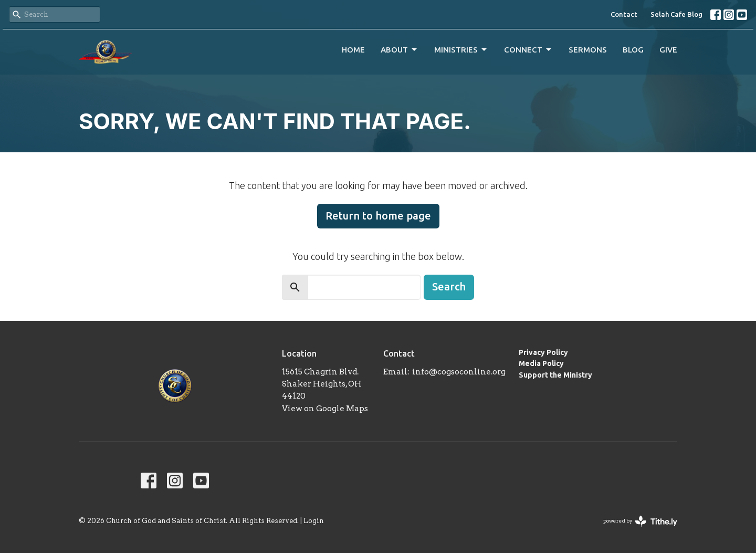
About (400, 50)
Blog (633, 50)
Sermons (588, 50)
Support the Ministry (555, 375)
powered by (640, 521)
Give (668, 50)
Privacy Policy (543, 352)
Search (449, 286)
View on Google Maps (325, 409)
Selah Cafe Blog (676, 14)
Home (353, 50)
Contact (624, 14)
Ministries (461, 50)
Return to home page (378, 216)
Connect (528, 50)
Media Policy (541, 363)
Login (314, 521)
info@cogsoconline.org (459, 372)
